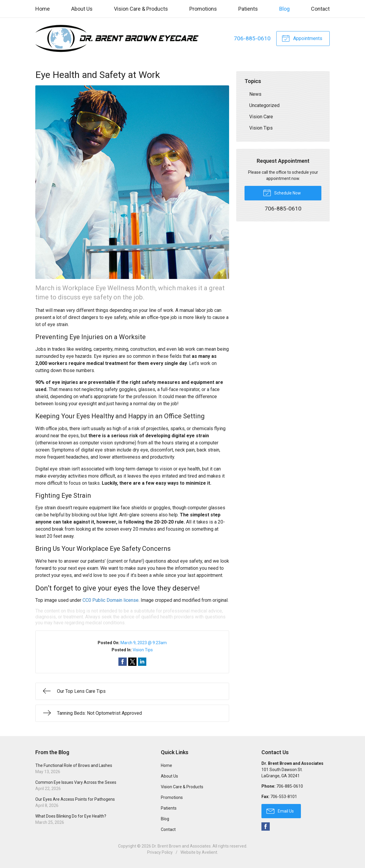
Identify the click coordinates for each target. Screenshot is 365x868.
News (255, 94)
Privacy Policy (160, 852)
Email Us (280, 811)
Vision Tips (143, 650)
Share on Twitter (132, 662)
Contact (320, 9)
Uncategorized (264, 105)
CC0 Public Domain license (111, 600)
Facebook (266, 826)
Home (43, 9)
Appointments (302, 38)
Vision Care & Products (141, 9)
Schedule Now (282, 192)
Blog (284, 9)
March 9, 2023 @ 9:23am (144, 643)
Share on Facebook (123, 662)
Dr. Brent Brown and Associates (181, 846)
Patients (248, 9)
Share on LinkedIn (142, 662)
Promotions (203, 9)
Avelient (210, 852)
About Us (82, 9)
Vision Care (261, 117)
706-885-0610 (252, 38)
